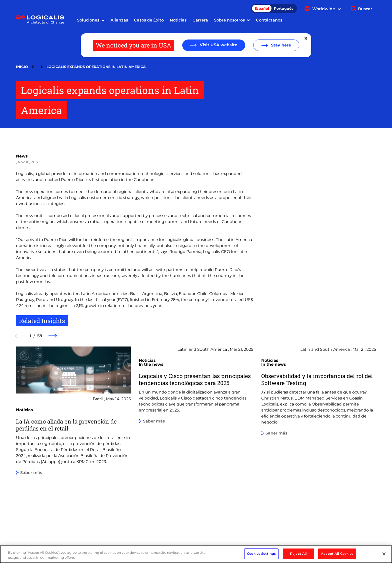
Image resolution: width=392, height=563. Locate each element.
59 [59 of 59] (40, 336)
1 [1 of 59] (30, 336)
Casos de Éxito (149, 20)
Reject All (298, 556)
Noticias (178, 20)
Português (284, 8)
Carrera (200, 20)
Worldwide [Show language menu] (326, 9)
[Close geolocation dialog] (306, 38)
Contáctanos (269, 20)
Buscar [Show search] (365, 9)
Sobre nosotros (229, 20)
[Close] (384, 556)
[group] (73, 438)
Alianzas (119, 20)
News (22, 156)
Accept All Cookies (337, 556)
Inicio (22, 67)
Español (262, 8)
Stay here (280, 45)
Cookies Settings (261, 556)
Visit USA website (218, 45)
